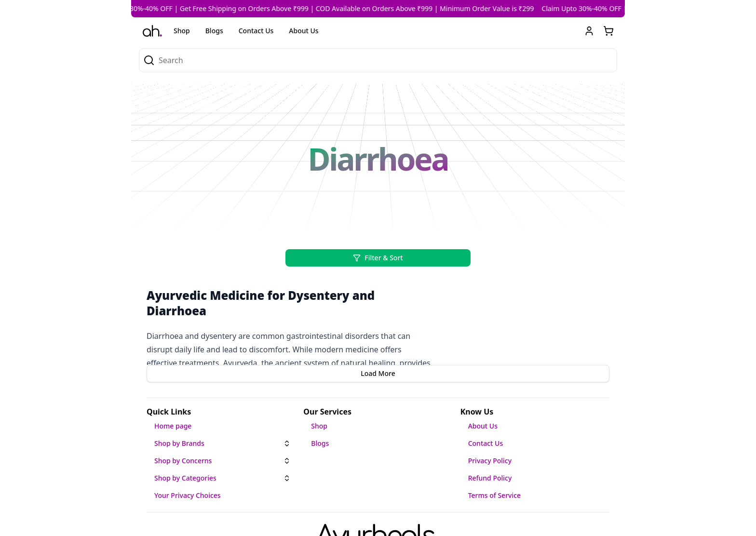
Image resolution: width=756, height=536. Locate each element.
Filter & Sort (378, 258)
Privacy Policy (490, 461)
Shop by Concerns (183, 461)
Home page (173, 426)
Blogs (214, 31)
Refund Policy (490, 478)
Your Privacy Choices (188, 495)
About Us (304, 31)
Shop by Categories (185, 478)
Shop (182, 31)
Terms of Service (494, 495)
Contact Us (256, 31)
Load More (378, 373)
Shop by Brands (179, 443)
